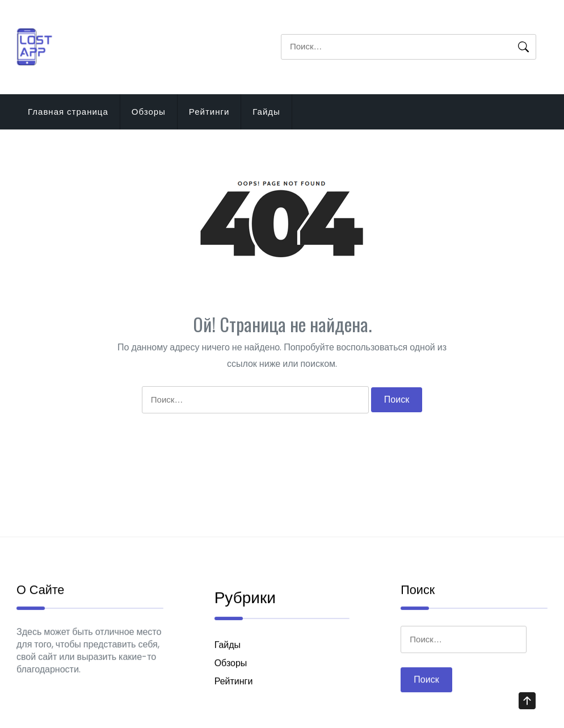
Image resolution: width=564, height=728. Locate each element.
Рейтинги (209, 112)
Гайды (266, 112)
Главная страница (68, 112)
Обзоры (149, 112)
